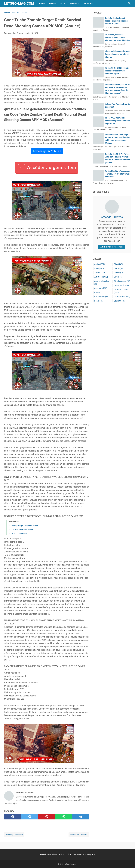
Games (53, 4)
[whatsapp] (64, 817)
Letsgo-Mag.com (19, 3)
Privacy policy (65, 854)
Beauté (99, 301)
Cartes (119, 268)
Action (100, 264)
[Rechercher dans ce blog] (129, 4)
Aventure (101, 288)
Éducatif (120, 301)
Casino (118, 273)
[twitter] (30, 817)
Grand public (121, 285)
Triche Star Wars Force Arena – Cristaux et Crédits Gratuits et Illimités (118, 174)
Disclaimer (53, 854)
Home (42, 4)
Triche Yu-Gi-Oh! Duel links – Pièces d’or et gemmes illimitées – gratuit (118, 71)
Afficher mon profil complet (112, 247)
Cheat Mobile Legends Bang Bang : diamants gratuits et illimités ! (117, 54)
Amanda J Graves (112, 217)
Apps (99, 268)
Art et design (101, 277)
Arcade (100, 273)
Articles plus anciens (79, 835)
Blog (63, 4)
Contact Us (78, 854)
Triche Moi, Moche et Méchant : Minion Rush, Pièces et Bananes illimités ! (117, 38)
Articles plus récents (14, 835)
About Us (88, 4)
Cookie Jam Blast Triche (22, 530)
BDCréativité (101, 297)
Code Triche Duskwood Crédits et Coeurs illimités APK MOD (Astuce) (116, 21)
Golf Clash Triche (19, 533)
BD (97, 292)
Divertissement (122, 281)
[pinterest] (47, 817)
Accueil (43, 854)
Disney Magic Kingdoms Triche (25, 526)
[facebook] (13, 817)
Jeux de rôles (122, 297)
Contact (75, 4)
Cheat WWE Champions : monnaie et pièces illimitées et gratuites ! (117, 121)
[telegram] (81, 817)
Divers (118, 277)
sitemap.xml (90, 854)
